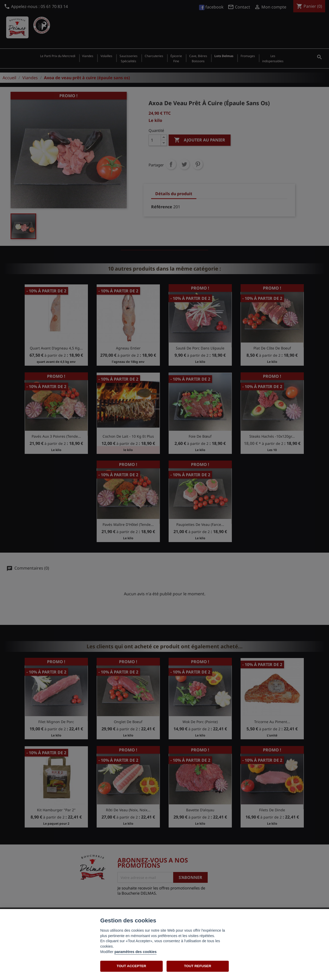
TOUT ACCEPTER (131, 966)
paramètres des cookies (135, 952)
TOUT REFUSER (198, 966)
